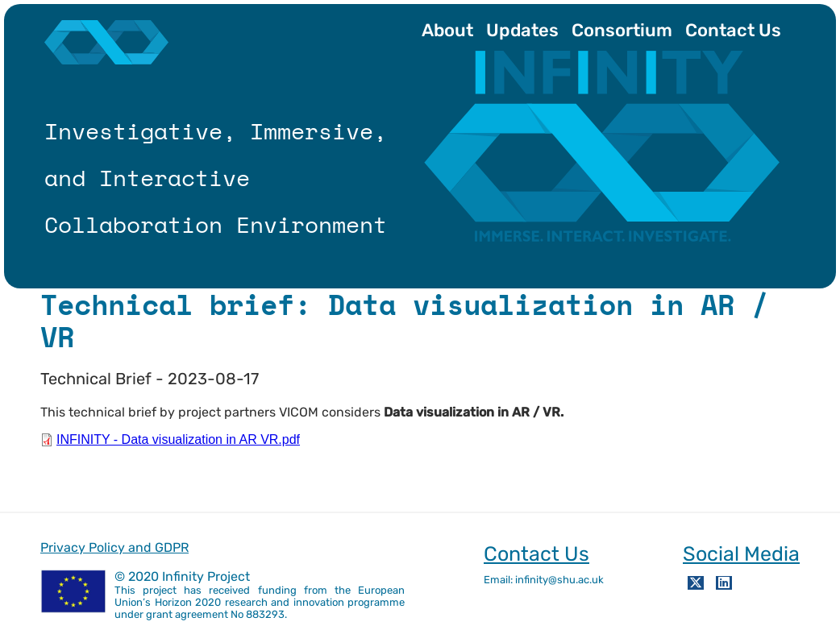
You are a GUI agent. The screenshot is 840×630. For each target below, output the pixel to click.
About (447, 30)
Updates (522, 30)
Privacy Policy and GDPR (114, 547)
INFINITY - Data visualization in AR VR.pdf (178, 439)
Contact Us (733, 30)
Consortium (622, 30)
